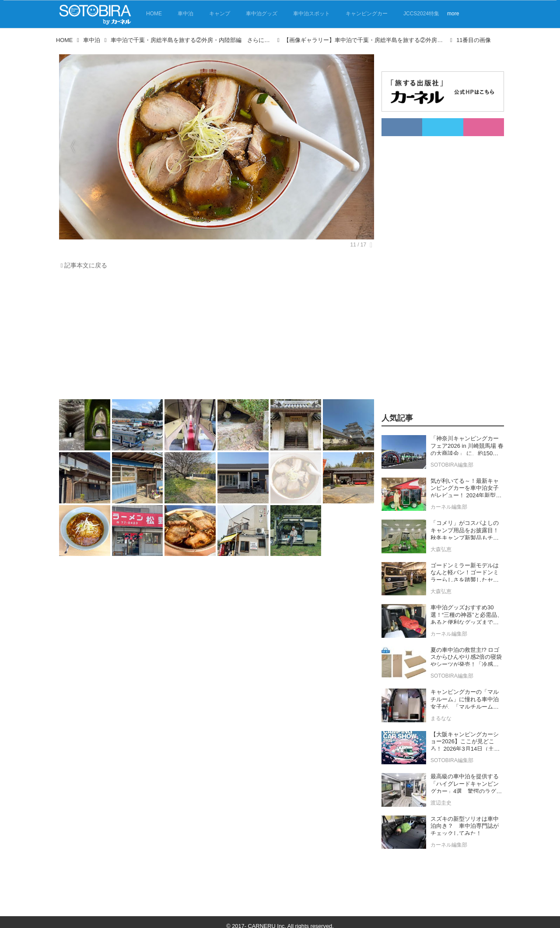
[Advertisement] (214, 337)
